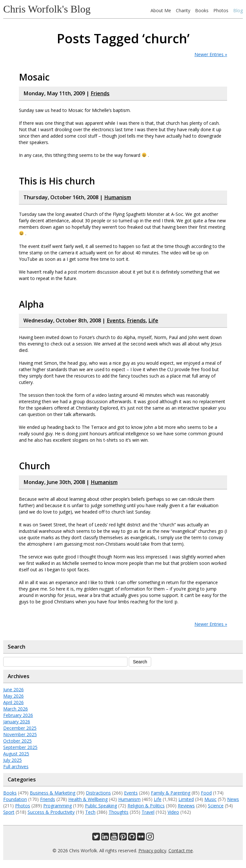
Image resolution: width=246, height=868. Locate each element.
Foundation (15, 799)
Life (153, 320)
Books (202, 10)
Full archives (16, 766)
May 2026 (13, 696)
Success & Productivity (51, 812)
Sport (9, 812)
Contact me (181, 851)
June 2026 (13, 689)
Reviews (186, 806)
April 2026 (13, 702)
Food (206, 793)
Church (35, 466)
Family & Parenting (171, 793)
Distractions (98, 793)
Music (210, 799)
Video (173, 812)
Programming (57, 806)
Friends (100, 93)
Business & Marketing (53, 793)
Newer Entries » (211, 54)
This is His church (57, 181)
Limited (186, 799)
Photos (221, 10)
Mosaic (34, 77)
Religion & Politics (146, 806)
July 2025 (12, 760)
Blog (238, 10)
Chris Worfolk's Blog (47, 9)
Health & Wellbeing (88, 799)
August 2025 (16, 754)
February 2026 (18, 715)
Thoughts (119, 812)
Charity (183, 10)
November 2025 (20, 734)
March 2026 (16, 709)
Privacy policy (152, 851)
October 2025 (17, 741)
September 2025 (20, 747)
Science (216, 806)
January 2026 (17, 722)
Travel (148, 812)
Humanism (118, 197)
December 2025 (20, 728)
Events (115, 320)
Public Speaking (101, 806)
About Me (161, 10)
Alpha (31, 304)
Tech (90, 812)
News (233, 799)
